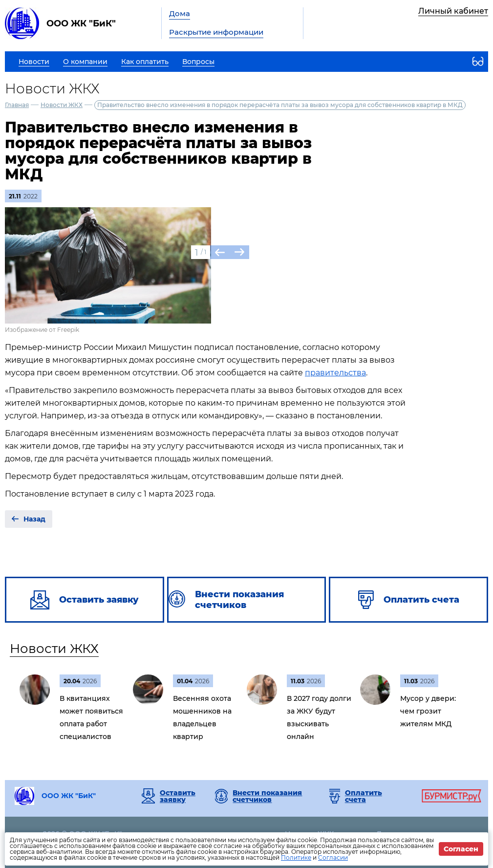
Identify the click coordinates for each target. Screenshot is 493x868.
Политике (296, 857)
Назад (34, 519)
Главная (17, 105)
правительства (335, 373)
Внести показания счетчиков (267, 796)
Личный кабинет (453, 11)
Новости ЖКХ (62, 105)
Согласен (461, 849)
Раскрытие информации (216, 32)
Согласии (333, 857)
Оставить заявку (178, 796)
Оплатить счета (364, 796)
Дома (180, 13)
